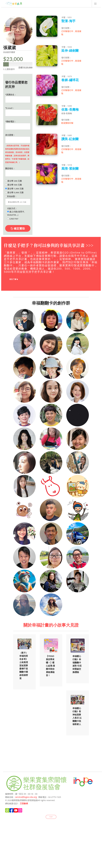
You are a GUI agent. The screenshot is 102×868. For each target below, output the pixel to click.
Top (51, 817)
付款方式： (12, 208)
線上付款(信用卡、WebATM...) (17, 213)
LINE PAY (13, 219)
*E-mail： (10, 108)
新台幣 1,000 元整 (14, 189)
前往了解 (14, 279)
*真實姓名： (11, 95)
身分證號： (10, 135)
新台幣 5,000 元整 (14, 192)
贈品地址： (10, 168)
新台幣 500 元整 (13, 185)
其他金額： (11, 196)
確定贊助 (18, 229)
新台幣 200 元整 (13, 181)
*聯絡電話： (11, 121)
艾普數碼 (24, 803)
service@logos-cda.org (26, 797)
